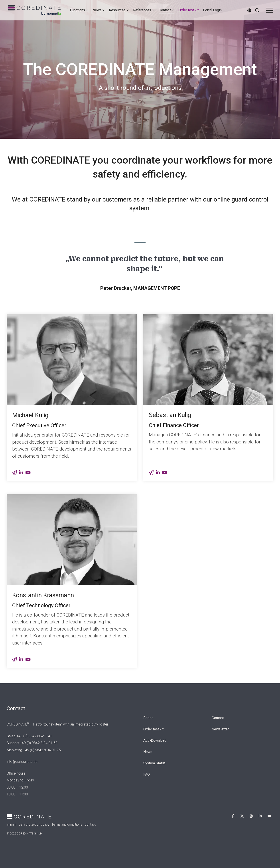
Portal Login (212, 10)
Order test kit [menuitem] (153, 729)
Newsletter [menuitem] (220, 729)
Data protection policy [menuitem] (34, 825)
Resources (119, 10)
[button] (270, 10)
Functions (79, 10)
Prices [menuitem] (148, 718)
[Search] (257, 10)
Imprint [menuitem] (12, 825)
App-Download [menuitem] (155, 740)
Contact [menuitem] (218, 718)
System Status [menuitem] (154, 763)
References (144, 10)
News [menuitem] (148, 752)
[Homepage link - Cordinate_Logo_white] (29, 816)
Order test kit (188, 10)
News (99, 10)
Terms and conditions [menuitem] (67, 825)
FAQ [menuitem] (147, 774)
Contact (166, 10)
